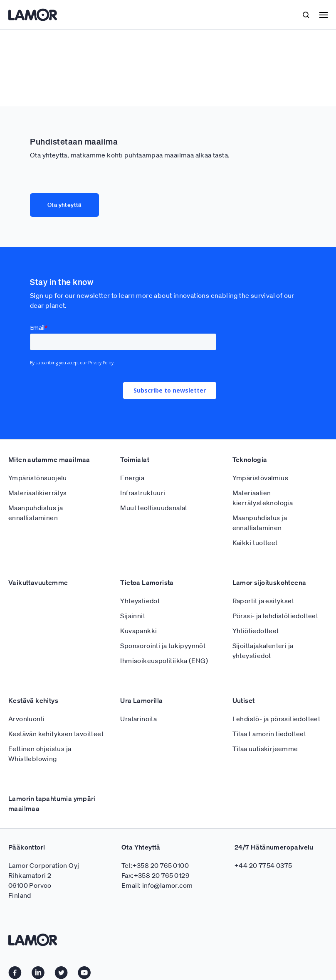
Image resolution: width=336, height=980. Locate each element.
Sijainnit (133, 616)
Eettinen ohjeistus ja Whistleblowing (40, 754)
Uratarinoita (138, 719)
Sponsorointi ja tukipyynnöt (163, 646)
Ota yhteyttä (64, 205)
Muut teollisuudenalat (154, 508)
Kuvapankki (138, 631)
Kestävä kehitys (33, 700)
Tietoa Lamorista (147, 582)
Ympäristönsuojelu (38, 478)
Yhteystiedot (140, 601)
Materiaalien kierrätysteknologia (263, 498)
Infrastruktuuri (143, 493)
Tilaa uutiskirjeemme (265, 749)
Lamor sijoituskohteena (269, 582)
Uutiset (244, 700)
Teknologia (250, 459)
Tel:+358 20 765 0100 (155, 865)
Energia (132, 478)
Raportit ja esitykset (263, 601)
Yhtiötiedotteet (256, 631)
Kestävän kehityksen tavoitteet (56, 734)
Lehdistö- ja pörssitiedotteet (277, 719)
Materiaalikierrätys (38, 493)
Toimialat (135, 459)
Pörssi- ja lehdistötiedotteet (275, 616)
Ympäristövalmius (260, 478)
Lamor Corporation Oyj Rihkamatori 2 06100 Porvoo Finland (44, 880)
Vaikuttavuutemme (38, 582)
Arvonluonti (26, 719)
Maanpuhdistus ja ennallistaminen (36, 513)
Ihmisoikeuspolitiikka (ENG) (164, 661)
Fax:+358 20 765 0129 (155, 875)
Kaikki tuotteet (255, 543)
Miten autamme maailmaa (49, 459)
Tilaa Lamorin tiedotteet (269, 734)
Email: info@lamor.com (157, 885)
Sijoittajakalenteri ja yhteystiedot (263, 651)
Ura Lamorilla (141, 700)
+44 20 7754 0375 (263, 865)
